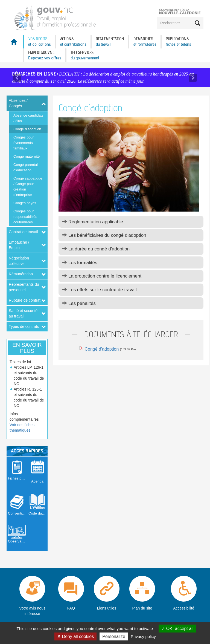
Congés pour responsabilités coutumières (25, 217)
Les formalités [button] (80, 263)
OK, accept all (177, 629)
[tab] (131, 222)
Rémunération (21, 274)
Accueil (15, 43)
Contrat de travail (23, 232)
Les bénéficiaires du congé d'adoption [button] (104, 235)
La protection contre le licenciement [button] (102, 276)
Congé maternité (27, 156)
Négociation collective (19, 261)
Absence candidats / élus (28, 118)
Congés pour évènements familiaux (24, 143)
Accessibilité (184, 608)
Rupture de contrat (25, 300)
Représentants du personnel (24, 287)
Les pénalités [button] (79, 303)
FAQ (71, 608)
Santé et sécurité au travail (23, 313)
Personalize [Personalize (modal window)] (114, 636)
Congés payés (25, 203)
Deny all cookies (75, 636)
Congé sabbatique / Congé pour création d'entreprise (28, 187)
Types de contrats (24, 327)
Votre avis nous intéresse (32, 611)
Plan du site (142, 608)
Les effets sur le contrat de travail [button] (100, 290)
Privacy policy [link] (143, 636)
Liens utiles (107, 608)
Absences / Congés (18, 103)
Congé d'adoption (27, 129)
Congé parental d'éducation (26, 167)
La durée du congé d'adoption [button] (96, 249)
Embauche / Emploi (19, 245)
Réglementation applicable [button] (93, 222)
